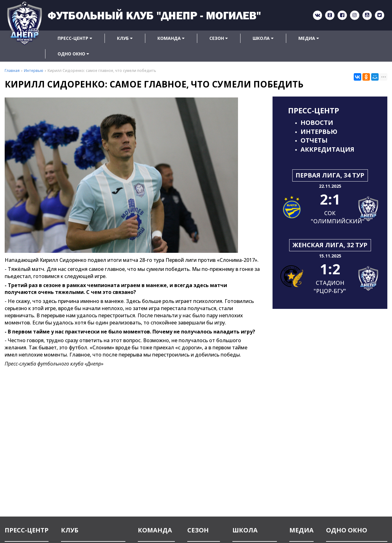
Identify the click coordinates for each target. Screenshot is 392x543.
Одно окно (73, 54)
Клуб (125, 38)
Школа (263, 38)
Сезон (219, 38)
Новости (317, 123)
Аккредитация (327, 149)
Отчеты (314, 140)
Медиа (309, 38)
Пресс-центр (75, 38)
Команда (171, 38)
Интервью (319, 132)
